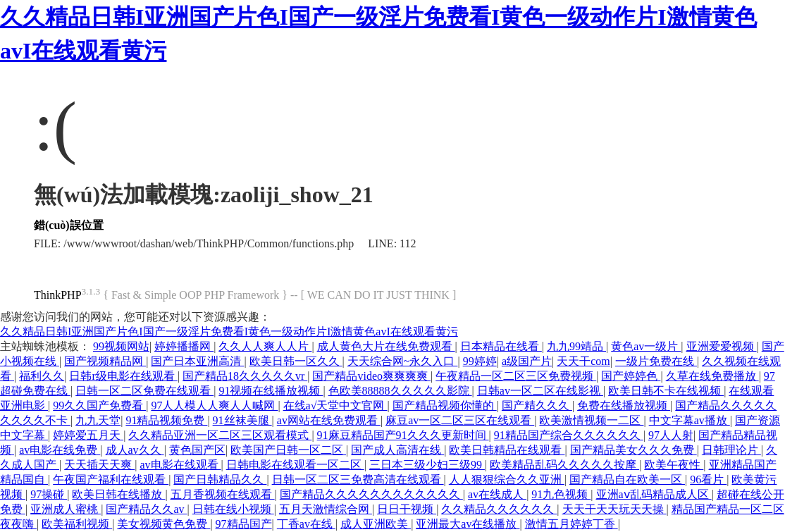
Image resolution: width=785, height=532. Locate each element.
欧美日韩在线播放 (118, 494)
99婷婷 (480, 361)
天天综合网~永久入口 (403, 361)
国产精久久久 (537, 406)
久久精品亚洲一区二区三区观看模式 (220, 435)
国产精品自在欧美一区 (627, 480)
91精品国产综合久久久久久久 (569, 435)
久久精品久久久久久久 (499, 509)
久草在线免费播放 (712, 376)
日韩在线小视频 (233, 509)
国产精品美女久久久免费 (633, 450)
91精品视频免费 (166, 420)
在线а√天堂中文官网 (335, 406)
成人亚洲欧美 (376, 524)
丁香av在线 (306, 524)
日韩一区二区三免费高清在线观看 (358, 480)
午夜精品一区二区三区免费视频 (516, 376)
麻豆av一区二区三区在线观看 (460, 420)
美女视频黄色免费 (163, 524)
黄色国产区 (197, 450)
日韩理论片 (731, 450)
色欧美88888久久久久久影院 (400, 391)
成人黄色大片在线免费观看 (386, 346)
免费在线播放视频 (624, 406)
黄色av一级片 (646, 346)
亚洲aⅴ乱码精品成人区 (654, 494)
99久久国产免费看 (99, 406)
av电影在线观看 (180, 465)
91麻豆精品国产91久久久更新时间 (403, 435)
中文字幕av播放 (690, 420)
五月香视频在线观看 (223, 494)
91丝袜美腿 (242, 420)
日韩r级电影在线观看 (123, 376)
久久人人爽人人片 (265, 346)
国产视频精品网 (105, 361)
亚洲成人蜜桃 (66, 509)
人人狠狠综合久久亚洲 (507, 480)
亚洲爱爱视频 (722, 346)
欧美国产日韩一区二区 (288, 450)
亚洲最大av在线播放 (468, 524)
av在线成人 (497, 494)
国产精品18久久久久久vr (245, 376)
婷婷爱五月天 (88, 435)
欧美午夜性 (674, 465)
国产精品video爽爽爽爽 (371, 376)
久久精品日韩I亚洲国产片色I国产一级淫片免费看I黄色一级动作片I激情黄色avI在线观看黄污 (229, 332)
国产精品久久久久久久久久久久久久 (371, 494)
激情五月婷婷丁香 (571, 524)
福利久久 (42, 376)
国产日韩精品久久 (220, 480)
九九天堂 (98, 420)
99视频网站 (121, 346)
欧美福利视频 (77, 524)
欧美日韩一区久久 (296, 361)
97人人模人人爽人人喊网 (214, 406)
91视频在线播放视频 (271, 391)
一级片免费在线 (656, 361)
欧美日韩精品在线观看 (507, 450)
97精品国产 (244, 524)
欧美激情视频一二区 (591, 420)
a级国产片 (527, 361)
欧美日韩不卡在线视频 (666, 391)
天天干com (583, 361)
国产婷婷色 (631, 376)
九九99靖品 (576, 346)
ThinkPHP (58, 295)
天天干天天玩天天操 (614, 509)
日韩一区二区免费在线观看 (144, 391)
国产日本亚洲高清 (197, 361)
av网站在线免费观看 (329, 420)
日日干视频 (407, 509)
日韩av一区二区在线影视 (540, 391)
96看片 (708, 480)
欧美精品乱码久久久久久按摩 (564, 465)
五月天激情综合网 (326, 509)
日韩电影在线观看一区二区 (295, 465)
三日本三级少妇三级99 (427, 465)
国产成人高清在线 (397, 450)
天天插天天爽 (99, 465)
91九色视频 (561, 494)
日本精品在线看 (501, 346)
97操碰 (49, 494)
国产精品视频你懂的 (445, 406)
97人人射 (671, 435)
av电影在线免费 (60, 450)
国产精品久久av (146, 509)
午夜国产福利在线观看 (111, 480)
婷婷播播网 (184, 346)
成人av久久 (135, 450)
